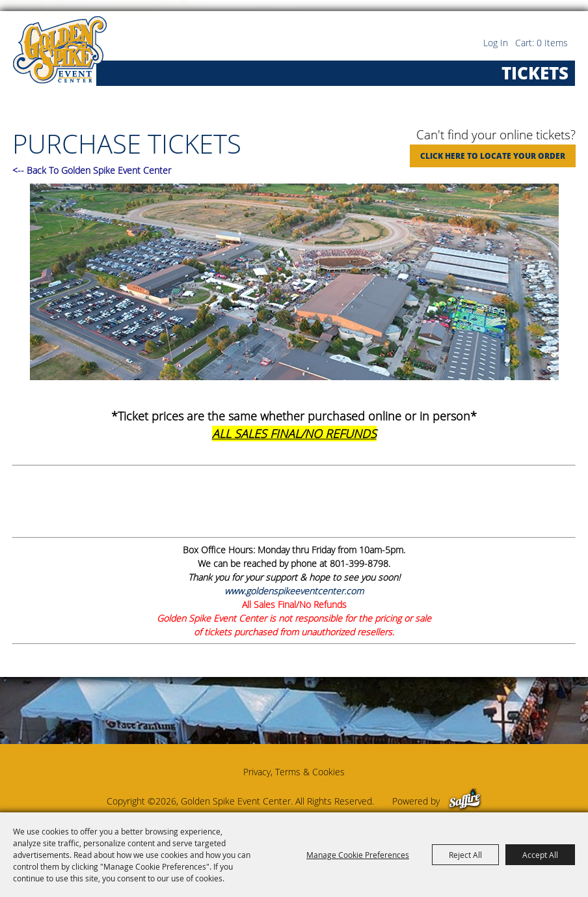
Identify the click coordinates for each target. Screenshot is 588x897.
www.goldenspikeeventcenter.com (294, 591)
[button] (294, 283)
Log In (496, 43)
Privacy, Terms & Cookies (294, 772)
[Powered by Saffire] (465, 801)
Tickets (535, 73)
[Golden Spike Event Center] (60, 50)
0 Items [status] (552, 43)
